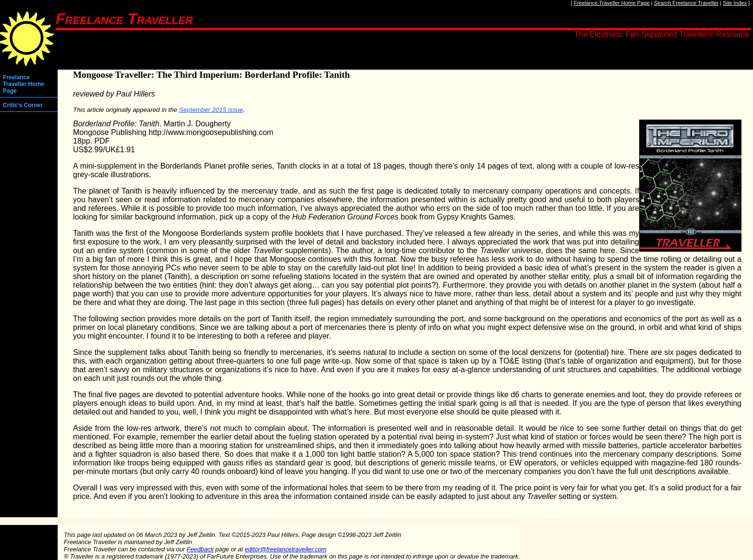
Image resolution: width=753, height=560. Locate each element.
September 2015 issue (211, 110)
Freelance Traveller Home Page (612, 3)
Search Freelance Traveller (686, 3)
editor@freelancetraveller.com (286, 549)
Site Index (735, 3)
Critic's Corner (23, 105)
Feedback (200, 549)
